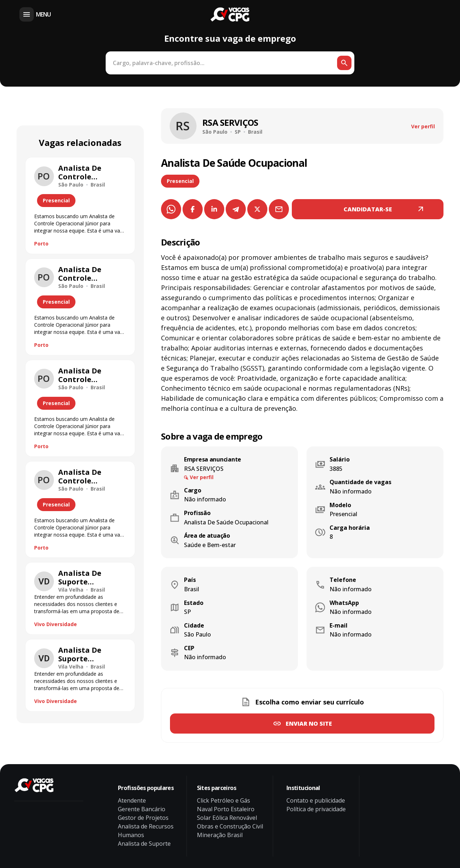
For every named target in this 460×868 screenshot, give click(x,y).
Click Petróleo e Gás (224, 800)
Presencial (180, 181)
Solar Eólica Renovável (227, 818)
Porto (41, 244)
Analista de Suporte (144, 844)
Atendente (132, 800)
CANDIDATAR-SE (368, 209)
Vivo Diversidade (56, 624)
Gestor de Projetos (143, 818)
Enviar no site (309, 724)
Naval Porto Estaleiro (226, 809)
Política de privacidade (316, 809)
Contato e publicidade (316, 800)
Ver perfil (423, 126)
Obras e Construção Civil (230, 826)
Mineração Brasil (220, 835)
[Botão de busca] (344, 63)
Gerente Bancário (142, 809)
